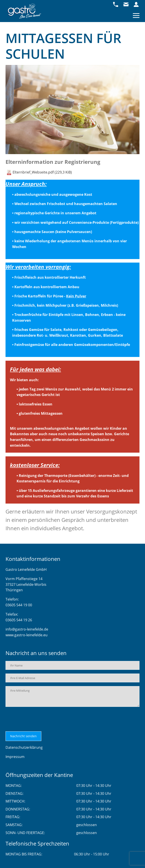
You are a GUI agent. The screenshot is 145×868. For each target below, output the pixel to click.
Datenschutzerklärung (24, 747)
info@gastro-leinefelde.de (27, 629)
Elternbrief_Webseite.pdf (42, 172)
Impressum (15, 757)
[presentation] (39, 719)
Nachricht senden (23, 736)
